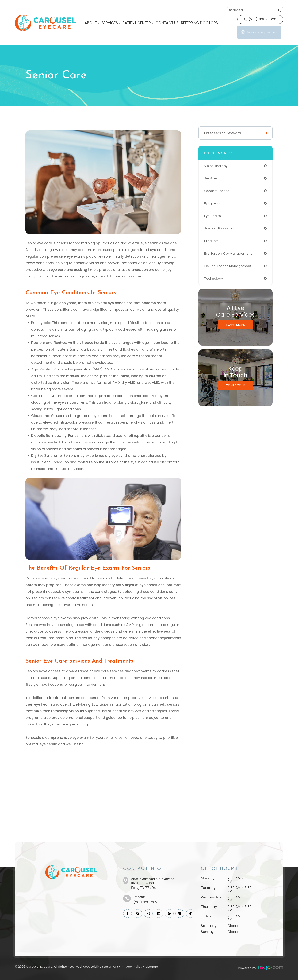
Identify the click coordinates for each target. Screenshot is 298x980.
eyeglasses (214, 205)
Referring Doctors (199, 23)
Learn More (235, 328)
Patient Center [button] (138, 23)
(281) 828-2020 (147, 902)
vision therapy (217, 166)
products (212, 243)
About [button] (92, 23)
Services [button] (111, 23)
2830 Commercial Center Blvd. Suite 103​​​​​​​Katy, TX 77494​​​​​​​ (152, 883)
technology (214, 282)
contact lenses (218, 192)
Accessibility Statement (101, 967)
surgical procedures (221, 231)
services (211, 179)
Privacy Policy (132, 967)
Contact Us (167, 23)
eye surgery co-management (229, 256)
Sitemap (152, 967)
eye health (213, 218)
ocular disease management (229, 269)
